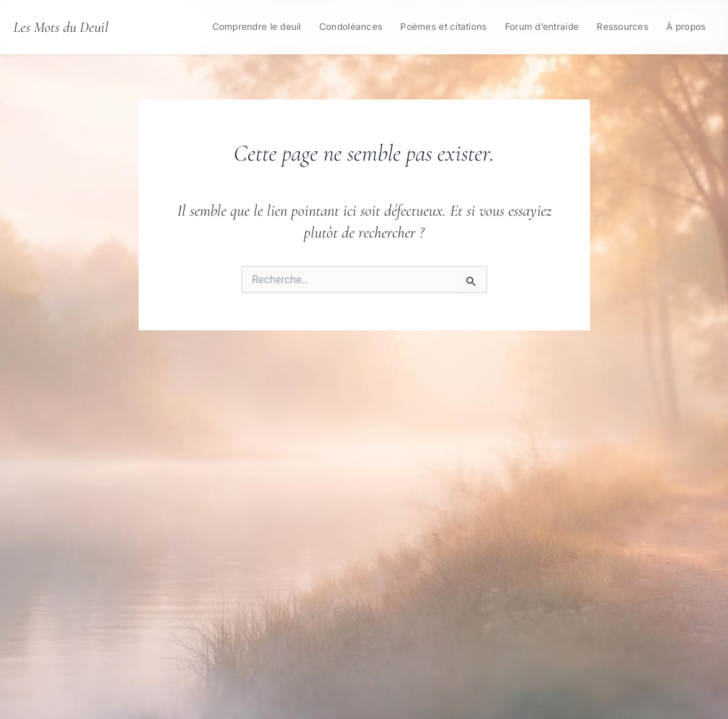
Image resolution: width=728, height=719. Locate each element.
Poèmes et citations (443, 27)
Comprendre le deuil (257, 27)
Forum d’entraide (542, 27)
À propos (686, 27)
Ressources (622, 27)
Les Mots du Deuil (61, 27)
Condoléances (351, 27)
